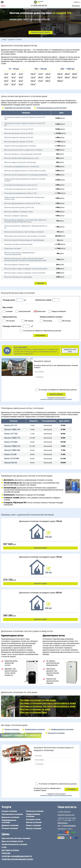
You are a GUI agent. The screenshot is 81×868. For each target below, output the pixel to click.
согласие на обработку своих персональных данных (56, 399)
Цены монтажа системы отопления (16, 838)
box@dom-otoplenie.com (66, 815)
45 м (6, 81)
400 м (67, 77)
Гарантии (6, 853)
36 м (13, 77)
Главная (4, 40)
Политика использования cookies (17, 859)
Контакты (76, 6)
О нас (4, 847)
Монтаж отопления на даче (35, 709)
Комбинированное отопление (62, 729)
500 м (74, 77)
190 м (33, 84)
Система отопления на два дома (38, 700)
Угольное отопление (34, 733)
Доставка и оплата (10, 850)
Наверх (76, 2)
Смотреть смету (40, 548)
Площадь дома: (9, 300)
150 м (48, 77)
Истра (3, 6)
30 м (6, 77)
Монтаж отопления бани (33, 712)
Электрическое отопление (35, 729)
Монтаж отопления (34, 828)
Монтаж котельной (34, 822)
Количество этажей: (44, 300)
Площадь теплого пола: (12, 326)
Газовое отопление (12, 729)
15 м (6, 74)
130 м (33, 77)
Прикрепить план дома (70, 350)
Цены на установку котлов (12, 841)
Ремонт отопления (33, 825)
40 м (21, 77)
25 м (21, 74)
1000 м (60, 81)
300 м (74, 74)
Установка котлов (33, 819)
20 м (13, 74)
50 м (13, 81)
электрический (25, 311)
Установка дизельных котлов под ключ (52, 108)
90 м (21, 84)
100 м (33, 74)
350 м (60, 77)
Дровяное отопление (12, 733)
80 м (13, 84)
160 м (33, 81)
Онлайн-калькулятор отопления (14, 844)
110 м (40, 74)
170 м (40, 81)
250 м (67, 74)
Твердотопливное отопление (33, 815)
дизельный (41, 311)
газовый (9, 311)
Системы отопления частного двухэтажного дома (47, 706)
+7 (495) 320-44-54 (39, 6)
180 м (48, 81)
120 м (48, 74)
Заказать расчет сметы (40, 32)
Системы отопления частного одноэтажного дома (48, 703)
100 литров (10, 321)
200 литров (29, 321)
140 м (40, 77)
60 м (21, 81)
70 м (6, 84)
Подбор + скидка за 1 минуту (21, 735)
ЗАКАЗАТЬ (41, 283)
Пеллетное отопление (56, 733)
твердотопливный (59, 311)
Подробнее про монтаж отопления (18, 108)
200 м (60, 74)
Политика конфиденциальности (17, 856)
